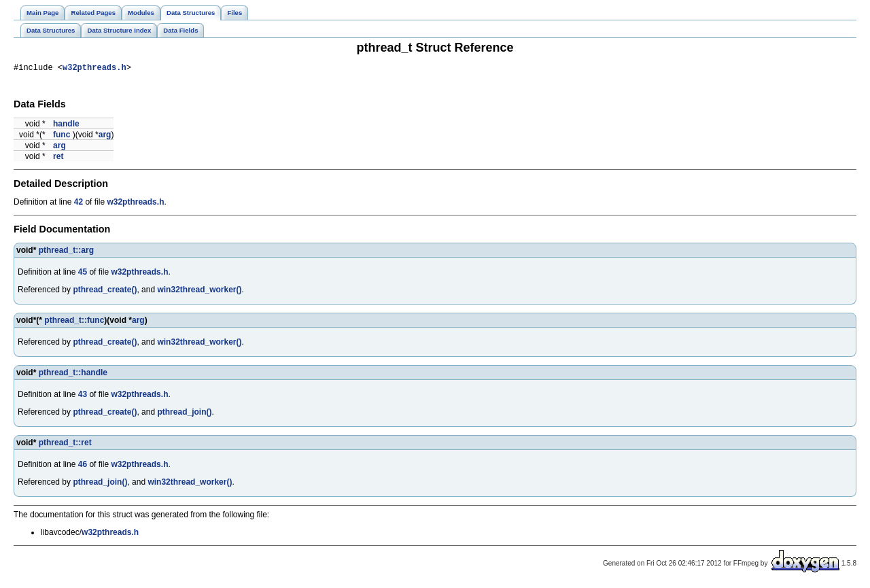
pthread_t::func (74, 322)
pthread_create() (105, 292)
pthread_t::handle (73, 375)
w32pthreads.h (94, 69)
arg (105, 137)
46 (83, 466)
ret (58, 158)
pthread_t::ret (65, 445)
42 (79, 204)
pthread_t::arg (66, 252)
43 (83, 396)
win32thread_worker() (199, 292)
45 (83, 274)
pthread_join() (184, 414)
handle (66, 126)
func (62, 137)
